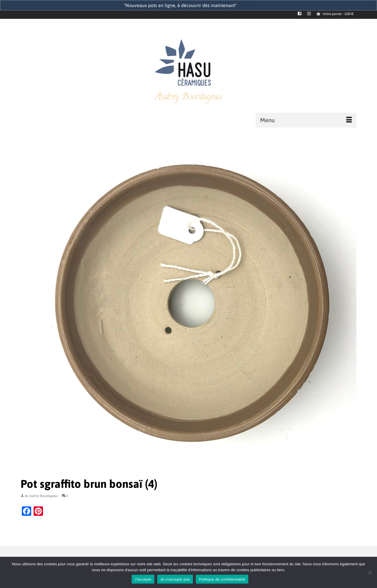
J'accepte (143, 579)
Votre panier (335, 14)
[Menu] (306, 120)
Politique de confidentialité (222, 579)
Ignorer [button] (246, 5)
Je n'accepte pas (175, 579)
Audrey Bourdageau (43, 496)
